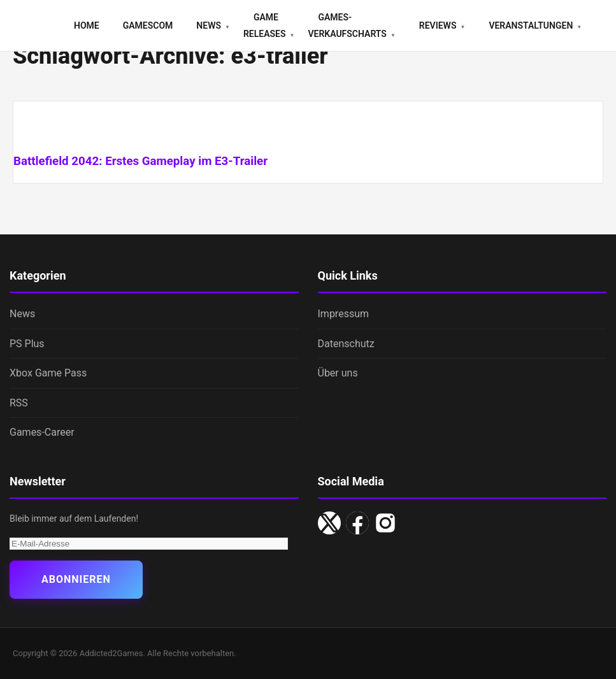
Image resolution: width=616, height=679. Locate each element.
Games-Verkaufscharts (347, 25)
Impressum (344, 314)
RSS (19, 403)
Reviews (438, 25)
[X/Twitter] (329, 523)
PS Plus (27, 344)
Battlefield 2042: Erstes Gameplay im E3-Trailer (140, 161)
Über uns (338, 373)
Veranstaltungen (531, 25)
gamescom (148, 25)
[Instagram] (385, 523)
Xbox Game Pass (48, 373)
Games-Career (42, 432)
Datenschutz (346, 344)
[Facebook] (357, 523)
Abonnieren (76, 579)
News (209, 25)
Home (87, 25)
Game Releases (265, 25)
